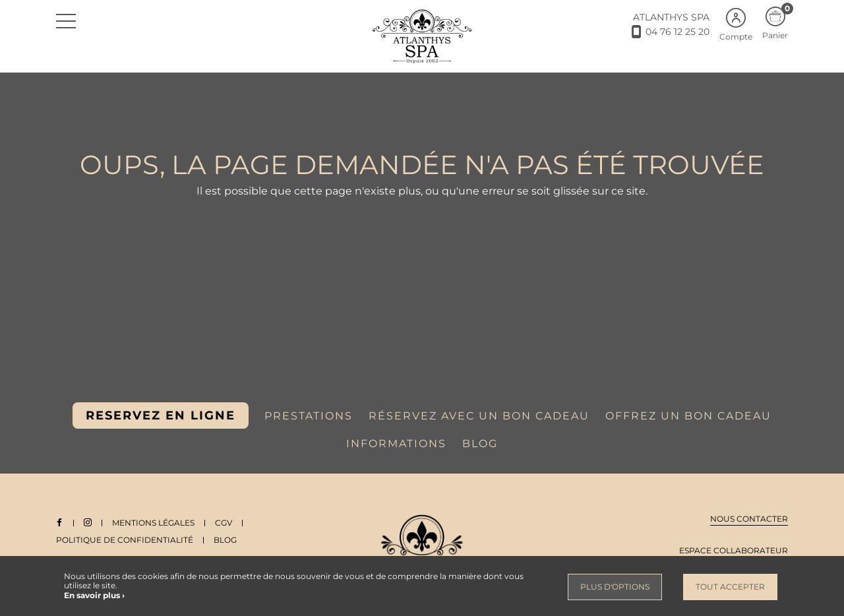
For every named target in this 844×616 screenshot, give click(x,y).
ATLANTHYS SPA (671, 17)
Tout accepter (730, 587)
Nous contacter (749, 519)
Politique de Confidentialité (125, 540)
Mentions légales (154, 523)
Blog (225, 540)
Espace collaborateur (734, 550)
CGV (224, 523)
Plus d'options (615, 587)
